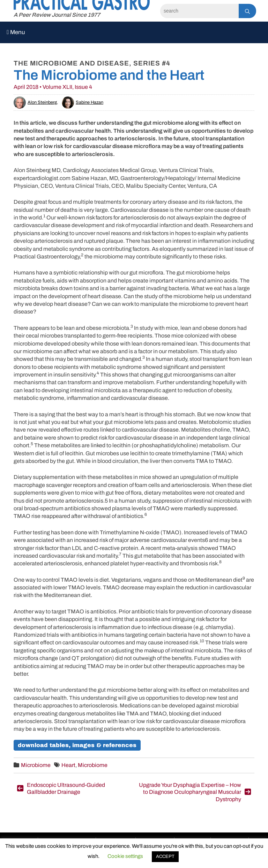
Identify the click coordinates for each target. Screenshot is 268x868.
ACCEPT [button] (165, 857)
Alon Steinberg (35, 102)
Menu (16, 32)
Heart (68, 765)
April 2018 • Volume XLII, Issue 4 (53, 87)
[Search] (199, 11)
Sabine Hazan (83, 102)
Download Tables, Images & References (77, 745)
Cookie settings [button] (125, 856)
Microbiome (36, 765)
